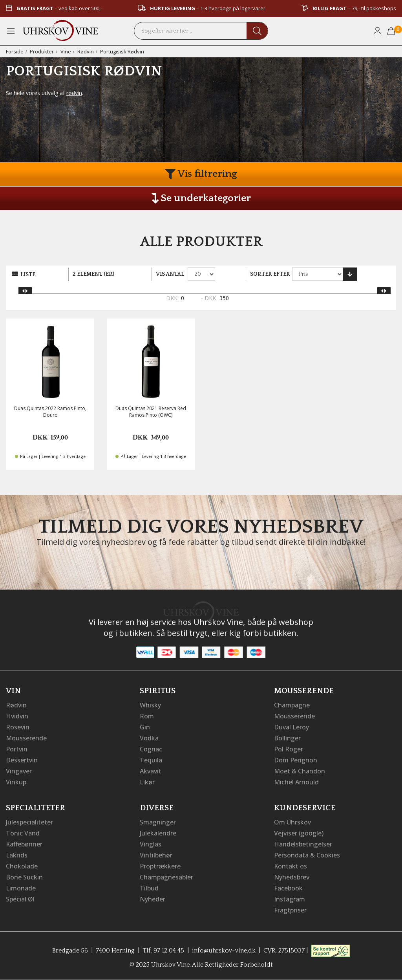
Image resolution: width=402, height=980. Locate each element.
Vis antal (170, 274)
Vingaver (19, 771)
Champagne (292, 705)
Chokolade (22, 866)
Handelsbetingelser (303, 844)
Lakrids (17, 855)
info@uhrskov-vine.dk (224, 951)
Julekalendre (158, 833)
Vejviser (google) (299, 833)
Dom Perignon (296, 760)
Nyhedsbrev (292, 877)
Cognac (151, 749)
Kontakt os (291, 866)
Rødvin (86, 51)
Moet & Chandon (300, 771)
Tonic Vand (23, 833)
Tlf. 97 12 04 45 (163, 951)
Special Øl (20, 899)
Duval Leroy (291, 727)
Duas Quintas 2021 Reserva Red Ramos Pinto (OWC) (151, 412)
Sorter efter (270, 274)
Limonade (21, 888)
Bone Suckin (24, 877)
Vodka (149, 738)
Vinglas (151, 844)
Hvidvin (17, 716)
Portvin (17, 749)
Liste (28, 275)
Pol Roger (289, 749)
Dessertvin (22, 760)
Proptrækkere (160, 866)
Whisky (150, 705)
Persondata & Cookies (307, 855)
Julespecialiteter (29, 822)
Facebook (288, 888)
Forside (15, 51)
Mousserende (26, 738)
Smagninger (158, 822)
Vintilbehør (156, 855)
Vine (66, 51)
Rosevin (18, 727)
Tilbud (149, 888)
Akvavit (151, 771)
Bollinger (287, 738)
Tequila (151, 760)
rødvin (74, 93)
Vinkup (16, 782)
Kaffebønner (24, 844)
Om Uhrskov (292, 822)
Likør (147, 782)
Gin (145, 727)
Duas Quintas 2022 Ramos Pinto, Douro (50, 412)
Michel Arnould (296, 782)
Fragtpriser (290, 910)
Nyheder (153, 899)
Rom (147, 716)
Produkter (42, 51)
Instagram (290, 899)
